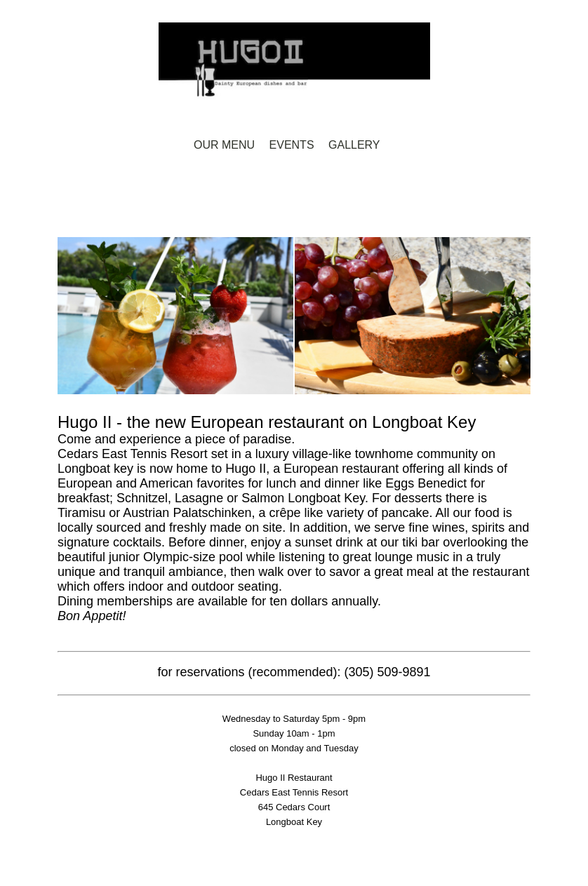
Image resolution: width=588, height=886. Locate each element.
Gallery (354, 145)
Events (292, 145)
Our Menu (224, 145)
